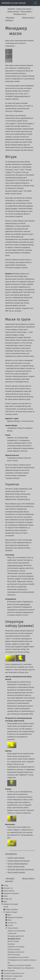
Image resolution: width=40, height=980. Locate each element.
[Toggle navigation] (36, 3)
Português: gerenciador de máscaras (21, 869)
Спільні (10, 925)
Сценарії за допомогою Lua (14, 973)
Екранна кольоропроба (16, 931)
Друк (5, 901)
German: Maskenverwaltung (18, 864)
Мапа (5, 896)
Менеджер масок (14, 939)
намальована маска (21, 96)
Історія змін (12, 933)
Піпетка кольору (14, 955)
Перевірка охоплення (16, 952)
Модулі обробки (12, 909)
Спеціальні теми (10, 979)
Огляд (6, 885)
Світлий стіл (8, 888)
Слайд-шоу (8, 899)
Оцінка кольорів (14, 949)
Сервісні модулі (13, 11)
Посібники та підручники (13, 976)
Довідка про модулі (24, 9)
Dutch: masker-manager (16, 872)
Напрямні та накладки (16, 947)
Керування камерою (11, 893)
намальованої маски (15, 565)
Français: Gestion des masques (19, 861)
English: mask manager (16, 858)
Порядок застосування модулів (19, 965)
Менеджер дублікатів (16, 936)
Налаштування (9, 971)
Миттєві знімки (13, 941)
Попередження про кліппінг (18, 957)
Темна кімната (26, 11)
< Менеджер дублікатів (10, 19)
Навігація (11, 944)
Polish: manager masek (16, 866)
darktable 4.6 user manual (14, 3)
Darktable (11, 9)
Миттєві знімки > (29, 18)
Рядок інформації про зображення (21, 968)
